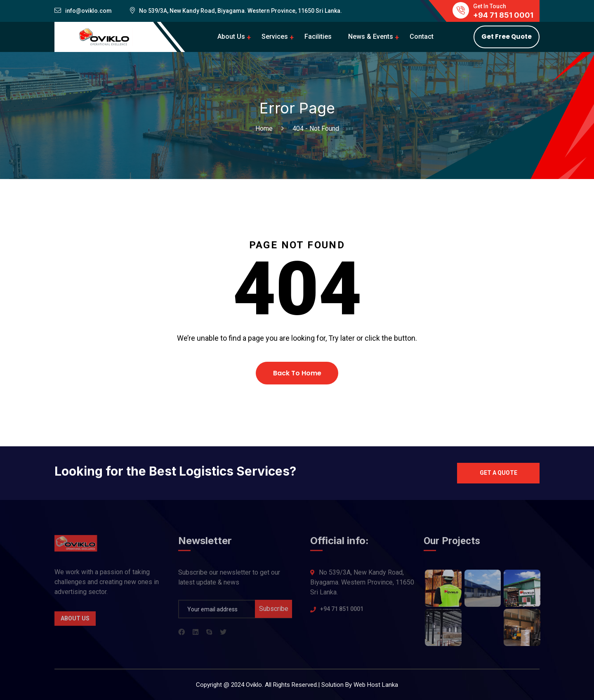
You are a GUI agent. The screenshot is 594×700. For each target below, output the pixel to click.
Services (275, 37)
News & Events (371, 37)
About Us (231, 37)
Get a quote (499, 473)
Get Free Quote (507, 37)
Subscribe (274, 612)
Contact (422, 37)
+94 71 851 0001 (342, 612)
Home (266, 128)
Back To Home (297, 373)
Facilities (318, 37)
